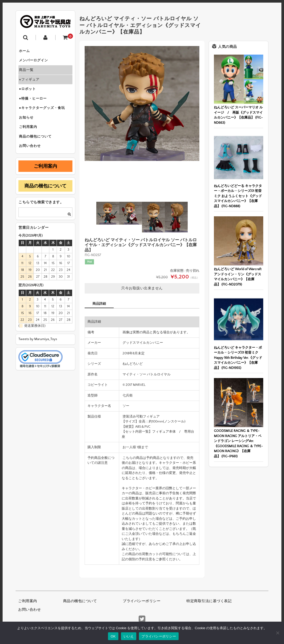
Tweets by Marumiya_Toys (38, 355)
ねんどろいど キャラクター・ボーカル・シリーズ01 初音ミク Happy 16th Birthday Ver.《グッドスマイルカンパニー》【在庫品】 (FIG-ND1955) (238, 358)
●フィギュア (31, 84)
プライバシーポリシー (142, 601)
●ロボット (29, 95)
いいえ (129, 636)
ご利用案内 (30, 139)
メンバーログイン (36, 62)
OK (113, 636)
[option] (142, 103)
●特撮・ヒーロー (35, 106)
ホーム (26, 51)
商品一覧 (28, 73)
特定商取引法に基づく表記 (209, 601)
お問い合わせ (32, 161)
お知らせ (28, 128)
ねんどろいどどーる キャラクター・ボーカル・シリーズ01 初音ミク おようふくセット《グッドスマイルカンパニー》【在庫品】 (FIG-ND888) (238, 196)
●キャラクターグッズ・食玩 (44, 117)
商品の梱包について (37, 150)
